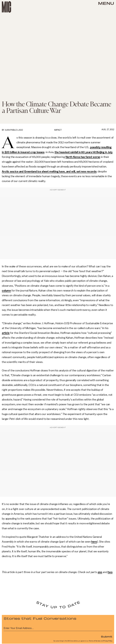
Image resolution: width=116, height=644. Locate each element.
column (6, 291)
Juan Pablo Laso (14, 130)
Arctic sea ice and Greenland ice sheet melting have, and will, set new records (49, 171)
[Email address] (58, 628)
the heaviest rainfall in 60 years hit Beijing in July (84, 152)
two (110, 572)
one (100, 572)
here (94, 542)
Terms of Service (95, 641)
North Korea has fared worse (83, 157)
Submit (107, 636)
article (6, 333)
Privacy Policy (108, 641)
